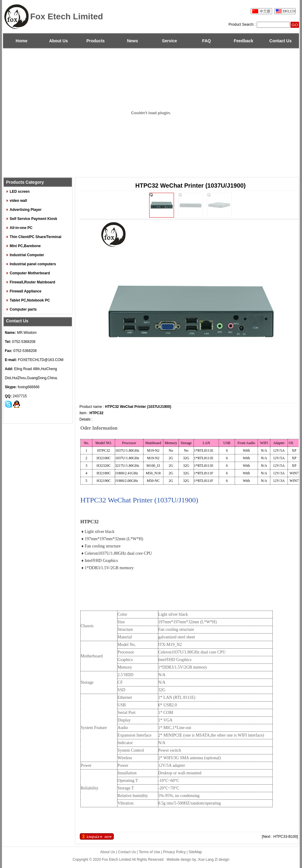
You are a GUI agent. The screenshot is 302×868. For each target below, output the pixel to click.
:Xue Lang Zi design (213, 860)
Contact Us (281, 41)
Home (22, 41)
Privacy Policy (174, 852)
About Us (59, 41)
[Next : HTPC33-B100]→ (282, 837)
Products (96, 41)
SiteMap (195, 852)
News (132, 41)
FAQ (206, 41)
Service (169, 41)
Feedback (244, 41)
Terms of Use (150, 852)
